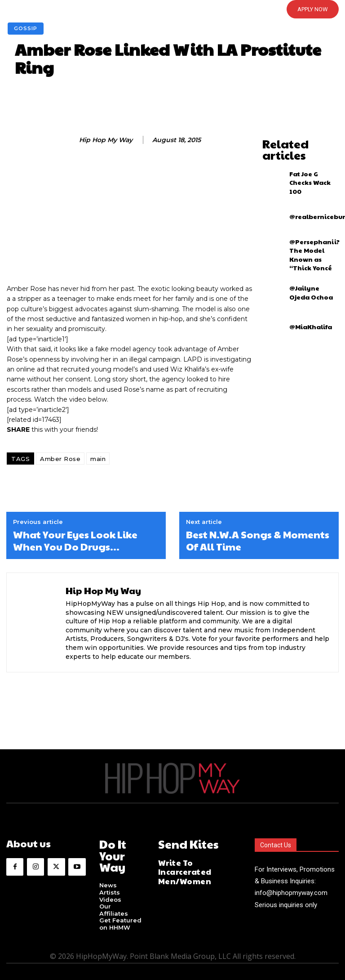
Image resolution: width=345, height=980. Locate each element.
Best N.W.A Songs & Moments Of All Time (258, 540)
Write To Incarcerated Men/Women (195, 864)
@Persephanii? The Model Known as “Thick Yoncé (311, 237)
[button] (158, 9)
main (98, 459)
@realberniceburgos (316, 203)
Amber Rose (60, 459)
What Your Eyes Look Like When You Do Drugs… (75, 540)
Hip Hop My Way (106, 140)
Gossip (26, 29)
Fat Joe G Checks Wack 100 (309, 169)
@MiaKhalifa (306, 305)
